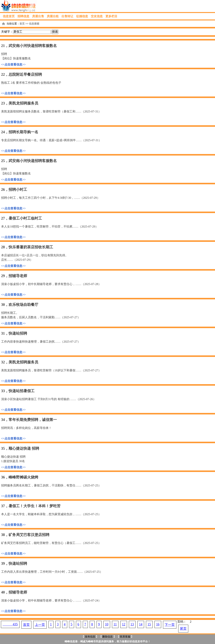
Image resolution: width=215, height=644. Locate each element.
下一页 (170, 625)
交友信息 (97, 16)
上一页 (40, 625)
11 (115, 624)
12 (124, 624)
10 (107, 624)
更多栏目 (111, 16)
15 (149, 624)
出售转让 (67, 16)
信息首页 (9, 16)
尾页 (183, 629)
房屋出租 (53, 16)
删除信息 (107, 637)
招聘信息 (23, 16)
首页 (22, 24)
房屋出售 (38, 16)
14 (141, 624)
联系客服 (125, 637)
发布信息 (90, 637)
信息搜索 (34, 24)
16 (158, 624)
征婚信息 (82, 16)
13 (132, 624)
